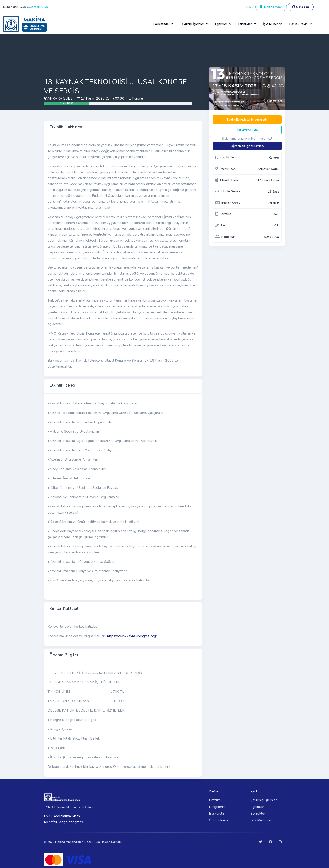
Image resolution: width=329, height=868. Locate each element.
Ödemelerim (218, 820)
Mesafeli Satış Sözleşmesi (64, 822)
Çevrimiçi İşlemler (263, 800)
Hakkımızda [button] (161, 24)
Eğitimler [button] (221, 24)
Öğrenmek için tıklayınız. (247, 146)
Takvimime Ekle (247, 130)
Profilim (215, 800)
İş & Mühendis (273, 24)
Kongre (138, 98)
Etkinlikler (258, 814)
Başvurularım (219, 814)
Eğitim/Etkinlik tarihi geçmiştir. (247, 120)
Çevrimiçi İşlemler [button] (192, 24)
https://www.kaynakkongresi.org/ (132, 636)
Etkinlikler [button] (245, 24)
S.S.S (250, 7)
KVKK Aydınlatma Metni (62, 816)
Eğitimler (257, 807)
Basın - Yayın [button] (298, 24)
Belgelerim (217, 807)
